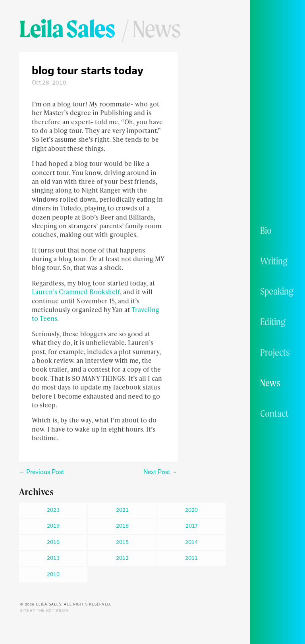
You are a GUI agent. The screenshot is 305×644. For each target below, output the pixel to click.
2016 (53, 542)
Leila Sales (67, 29)
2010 (53, 574)
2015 (122, 542)
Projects (275, 352)
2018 (122, 526)
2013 (53, 558)
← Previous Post (42, 472)
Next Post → (160, 472)
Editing (273, 322)
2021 (122, 510)
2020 (191, 510)
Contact (274, 413)
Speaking (277, 291)
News (270, 383)
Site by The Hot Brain (44, 611)
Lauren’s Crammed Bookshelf (76, 292)
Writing (274, 261)
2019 (53, 526)
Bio (266, 230)
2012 (122, 558)
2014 (191, 542)
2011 (191, 558)
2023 (53, 510)
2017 (192, 526)
